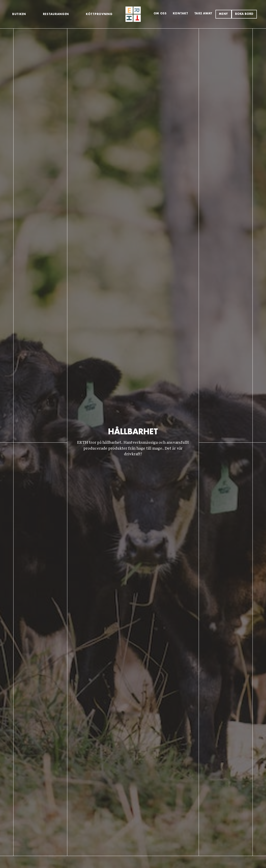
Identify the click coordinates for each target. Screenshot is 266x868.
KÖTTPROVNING (99, 14)
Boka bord (244, 14)
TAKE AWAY (203, 14)
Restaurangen (56, 14)
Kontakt (180, 14)
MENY (224, 14)
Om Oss (160, 14)
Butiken (19, 14)
